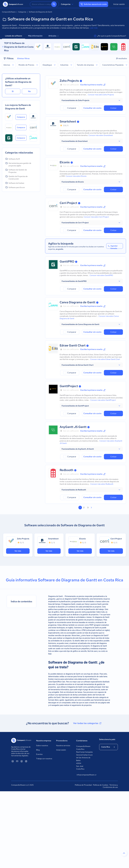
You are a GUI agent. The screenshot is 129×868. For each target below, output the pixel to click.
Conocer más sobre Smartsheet (101, 135)
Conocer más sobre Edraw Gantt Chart (105, 359)
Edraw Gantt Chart (73, 345)
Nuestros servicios (63, 746)
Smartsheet (68, 121)
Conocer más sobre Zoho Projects (101, 95)
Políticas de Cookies (101, 785)
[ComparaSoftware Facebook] (22, 761)
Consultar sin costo (92, 108)
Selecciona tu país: (107, 739)
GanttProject (69, 386)
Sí (13, 91)
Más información (35, 36)
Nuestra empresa (44, 741)
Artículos (53, 36)
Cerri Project (68, 203)
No (29, 91)
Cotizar (113, 108)
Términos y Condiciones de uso (110, 786)
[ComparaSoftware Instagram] (26, 761)
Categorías (67, 4)
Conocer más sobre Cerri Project (96, 217)
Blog (38, 750)
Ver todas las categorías (87, 723)
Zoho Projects (69, 81)
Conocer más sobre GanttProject (103, 400)
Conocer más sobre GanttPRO (101, 275)
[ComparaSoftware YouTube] (17, 761)
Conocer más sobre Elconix (76, 176)
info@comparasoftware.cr (85, 775)
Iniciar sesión (119, 4)
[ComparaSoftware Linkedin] (13, 761)
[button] (91, 100)
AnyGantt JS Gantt (73, 427)
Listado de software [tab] (14, 36)
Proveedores (62, 741)
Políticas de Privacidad (83, 785)
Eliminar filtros (23, 58)
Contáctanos (82, 741)
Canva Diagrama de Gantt (77, 302)
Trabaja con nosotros (44, 759)
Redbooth (66, 470)
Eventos (39, 754)
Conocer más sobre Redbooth (102, 484)
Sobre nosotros (42, 746)
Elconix (65, 162)
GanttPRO (67, 261)
